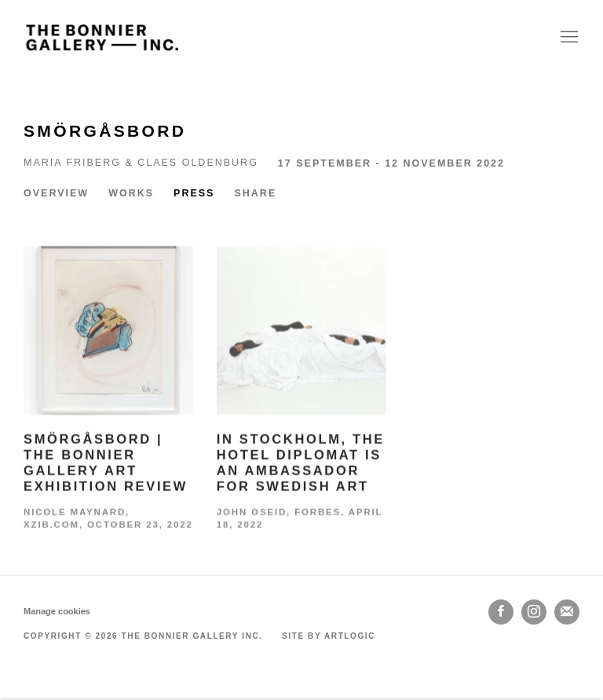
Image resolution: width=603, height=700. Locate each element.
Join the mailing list (567, 612)
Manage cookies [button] (57, 611)
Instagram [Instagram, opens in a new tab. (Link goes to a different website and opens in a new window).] (534, 612)
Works (131, 193)
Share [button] (255, 193)
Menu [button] (568, 38)
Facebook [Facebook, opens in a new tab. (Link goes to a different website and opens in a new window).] (501, 612)
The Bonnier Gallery (102, 37)
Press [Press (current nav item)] (194, 193)
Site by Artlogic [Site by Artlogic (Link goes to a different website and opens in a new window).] (329, 636)
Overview (56, 193)
